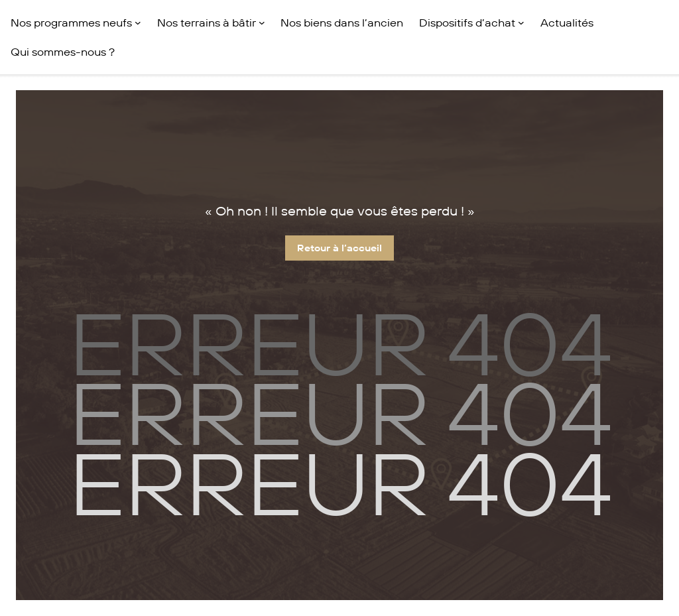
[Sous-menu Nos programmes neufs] (138, 23)
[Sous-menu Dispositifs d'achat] (521, 23)
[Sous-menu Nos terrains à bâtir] (262, 23)
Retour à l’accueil (339, 248)
